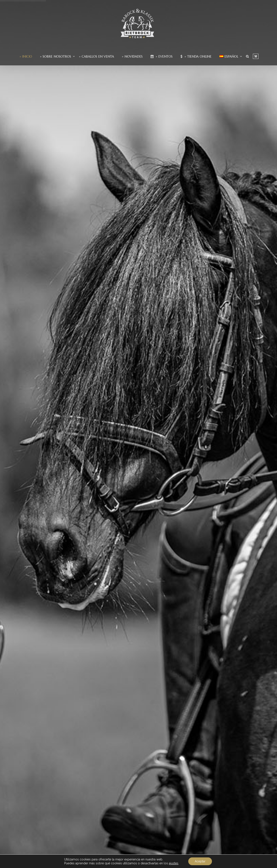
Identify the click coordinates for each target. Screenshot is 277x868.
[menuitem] (229, 56)
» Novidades (132, 56)
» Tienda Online (196, 56)
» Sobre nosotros (56, 56)
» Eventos (162, 56)
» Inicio (26, 56)
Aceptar (200, 861)
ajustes (174, 863)
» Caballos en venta (96, 56)
